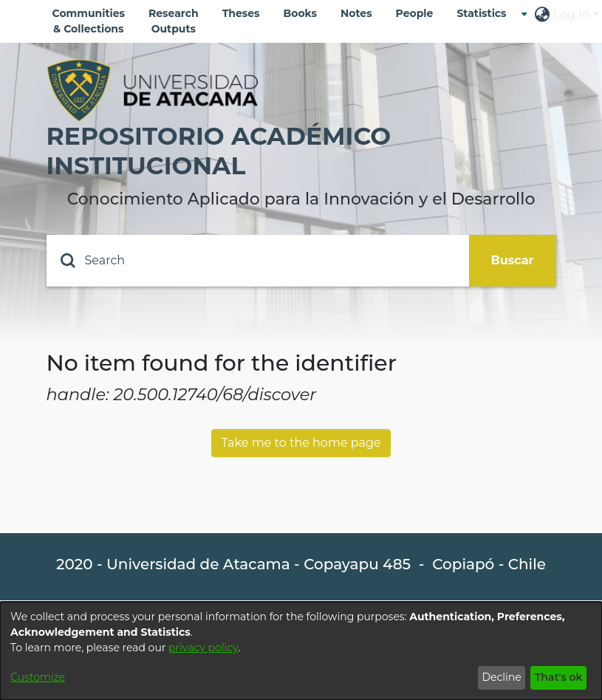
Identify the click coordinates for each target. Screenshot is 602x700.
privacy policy (203, 648)
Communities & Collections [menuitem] (89, 21)
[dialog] (301, 651)
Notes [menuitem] (356, 13)
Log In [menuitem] (572, 14)
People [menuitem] (415, 13)
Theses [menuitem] (241, 13)
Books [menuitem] (300, 13)
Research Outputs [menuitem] (174, 21)
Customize (38, 677)
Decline (501, 677)
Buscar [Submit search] (513, 260)
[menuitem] (486, 14)
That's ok (559, 677)
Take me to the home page (301, 443)
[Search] (258, 261)
